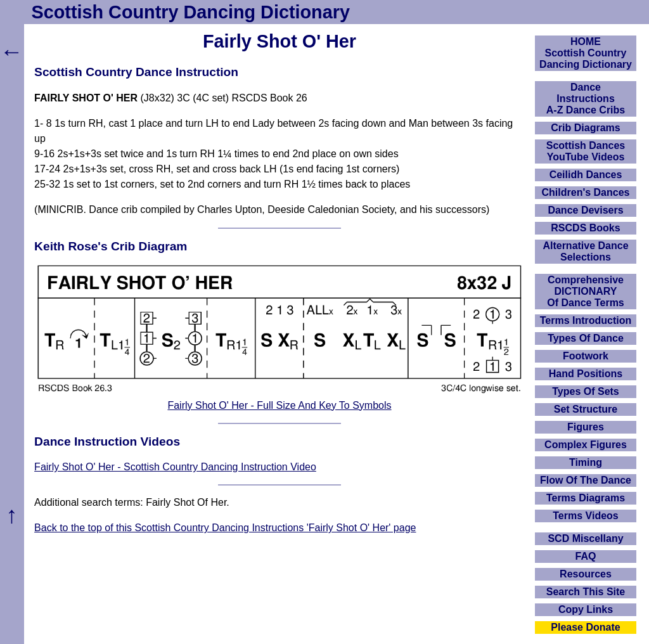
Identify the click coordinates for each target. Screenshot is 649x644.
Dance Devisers (585, 210)
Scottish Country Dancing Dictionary (191, 12)
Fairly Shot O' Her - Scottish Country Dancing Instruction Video (175, 467)
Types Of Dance (586, 338)
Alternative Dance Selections (585, 251)
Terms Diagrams (586, 498)
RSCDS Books (585, 228)
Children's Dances (586, 192)
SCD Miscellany (585, 538)
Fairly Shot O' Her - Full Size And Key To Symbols (279, 405)
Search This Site (586, 592)
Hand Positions (586, 374)
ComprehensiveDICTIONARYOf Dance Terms (586, 291)
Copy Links (586, 609)
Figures (586, 427)
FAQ (586, 556)
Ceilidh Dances (586, 175)
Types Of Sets (586, 391)
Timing (586, 462)
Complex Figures (586, 445)
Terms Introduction (586, 320)
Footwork (586, 356)
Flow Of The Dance (586, 480)
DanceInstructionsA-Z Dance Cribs (586, 99)
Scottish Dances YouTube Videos (586, 151)
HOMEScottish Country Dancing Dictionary (586, 53)
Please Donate (585, 627)
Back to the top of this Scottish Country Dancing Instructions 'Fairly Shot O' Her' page (225, 528)
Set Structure (586, 409)
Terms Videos (585, 516)
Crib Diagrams (585, 128)
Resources (586, 574)
